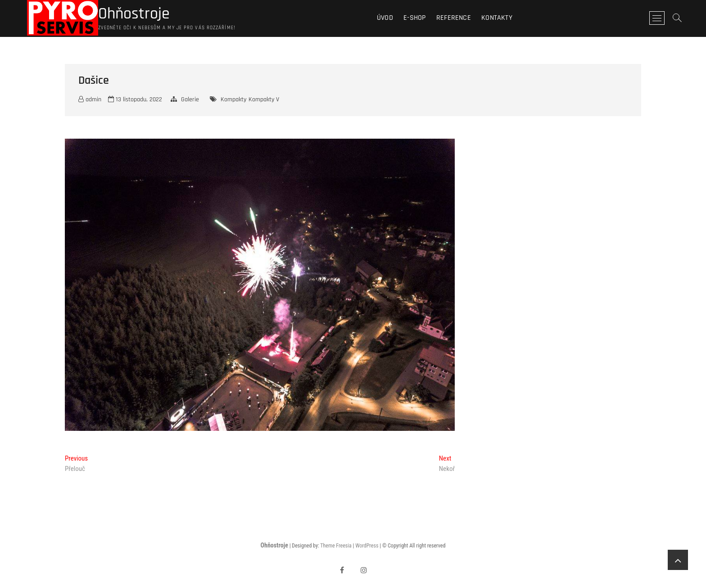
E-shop (414, 18)
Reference (454, 18)
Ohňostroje (134, 14)
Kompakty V (264, 100)
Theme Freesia (336, 546)
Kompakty (233, 100)
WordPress (367, 546)
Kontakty (497, 18)
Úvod (385, 18)
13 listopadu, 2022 (135, 100)
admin (90, 100)
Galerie (190, 100)
